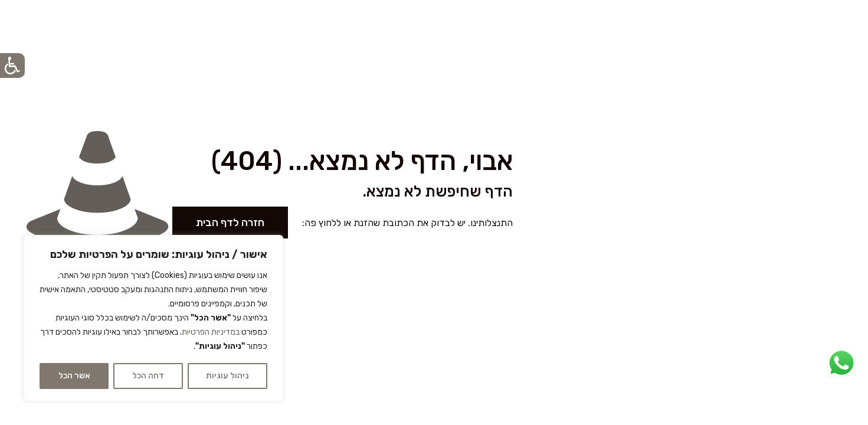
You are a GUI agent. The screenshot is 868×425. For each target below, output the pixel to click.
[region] (153, 318)
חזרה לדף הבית (230, 223)
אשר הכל (74, 376)
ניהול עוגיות (227, 376)
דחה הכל (148, 376)
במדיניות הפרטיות (211, 332)
